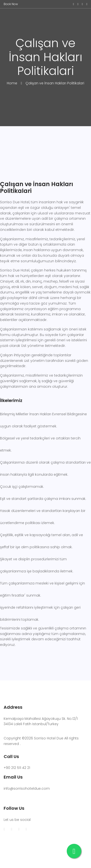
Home (12, 83)
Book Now (11, 4)
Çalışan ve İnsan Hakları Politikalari (55, 83)
